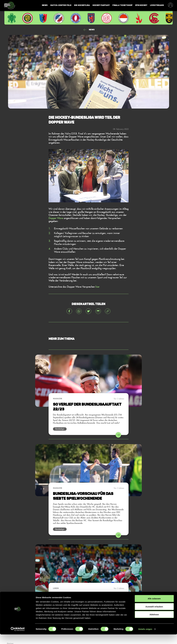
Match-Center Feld (61, 5)
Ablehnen (154, 624)
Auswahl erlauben (154, 616)
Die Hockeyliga (82, 5)
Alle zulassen (154, 608)
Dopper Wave (56, 218)
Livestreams (157, 5)
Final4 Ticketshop (122, 5)
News (45, 5)
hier (98, 287)
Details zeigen (145, 639)
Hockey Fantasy (101, 5)
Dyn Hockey (141, 5)
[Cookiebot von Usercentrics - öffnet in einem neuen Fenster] (18, 639)
